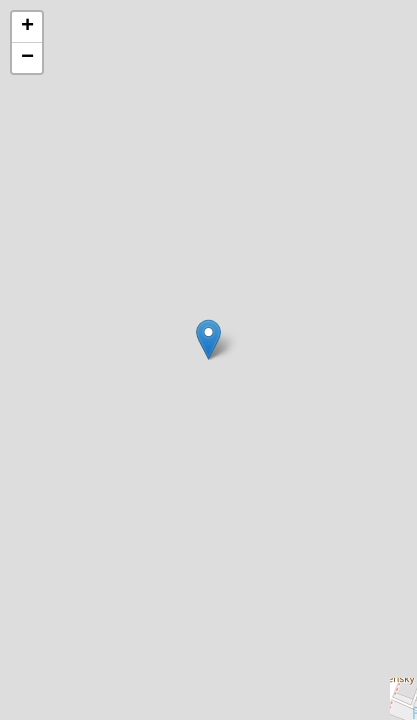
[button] (208, 339)
